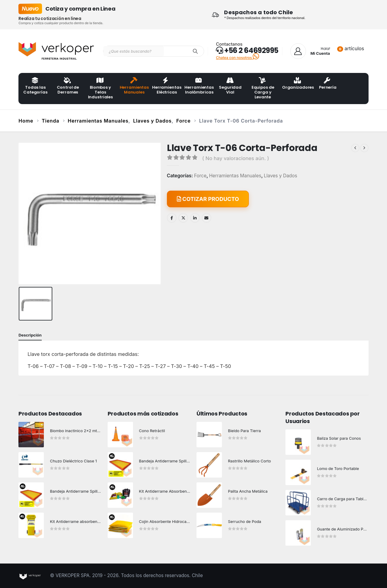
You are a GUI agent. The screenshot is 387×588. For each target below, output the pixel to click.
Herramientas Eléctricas (166, 86)
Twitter (183, 218)
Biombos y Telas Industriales (100, 89)
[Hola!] (310, 51)
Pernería (328, 84)
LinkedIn (195, 218)
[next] (364, 148)
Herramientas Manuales (134, 86)
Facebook (172, 218)
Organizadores (296, 84)
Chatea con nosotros (237, 58)
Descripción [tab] (30, 335)
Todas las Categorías (35, 86)
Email (207, 218)
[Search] (195, 51)
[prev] (355, 148)
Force (200, 176)
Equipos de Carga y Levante (263, 89)
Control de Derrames (68, 86)
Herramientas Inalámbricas (199, 86)
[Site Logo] (56, 51)
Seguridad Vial (230, 86)
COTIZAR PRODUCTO (208, 199)
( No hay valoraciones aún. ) (236, 158)
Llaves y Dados (281, 176)
